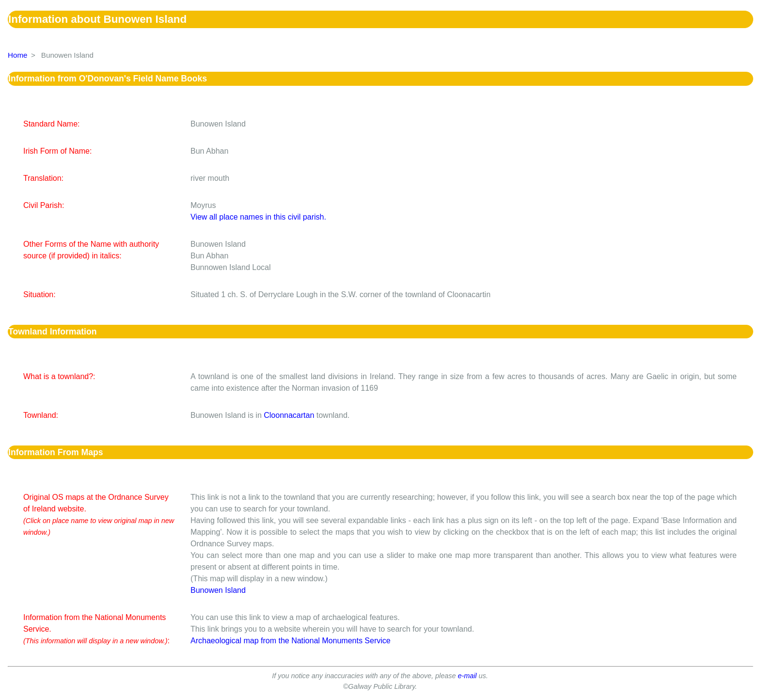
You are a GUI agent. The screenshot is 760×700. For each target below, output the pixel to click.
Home (18, 55)
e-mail (467, 676)
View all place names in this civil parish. (258, 217)
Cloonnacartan (289, 415)
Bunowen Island (218, 590)
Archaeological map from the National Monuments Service (291, 641)
